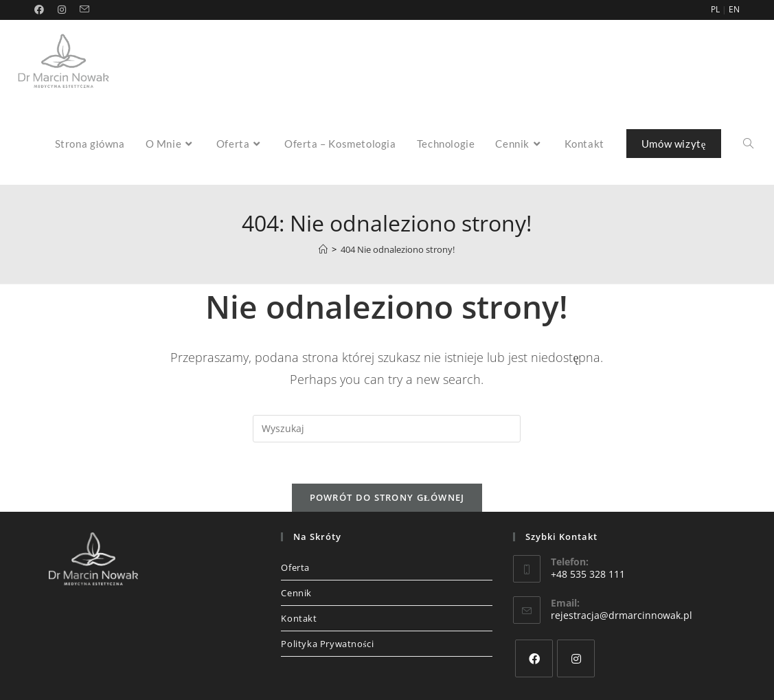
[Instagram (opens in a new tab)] (62, 10)
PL (715, 9)
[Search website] (748, 144)
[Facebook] (534, 658)
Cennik (296, 593)
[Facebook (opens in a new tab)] (43, 10)
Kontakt (299, 618)
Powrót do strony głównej (387, 497)
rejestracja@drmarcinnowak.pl (622, 615)
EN (734, 9)
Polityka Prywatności (327, 644)
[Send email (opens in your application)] (84, 10)
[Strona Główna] (323, 249)
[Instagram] (576, 658)
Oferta (295, 567)
